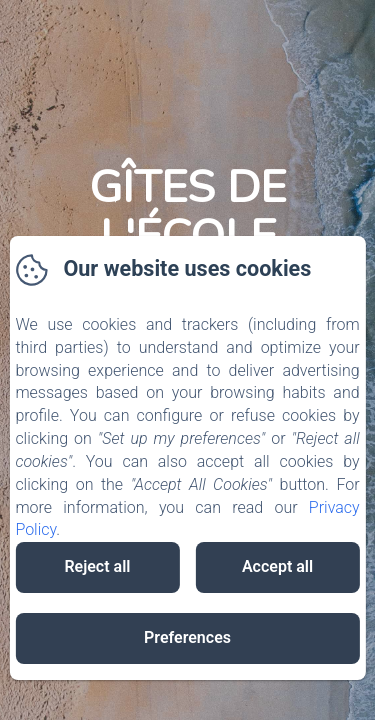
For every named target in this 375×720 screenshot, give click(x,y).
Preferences (187, 637)
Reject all (97, 566)
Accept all (277, 566)
